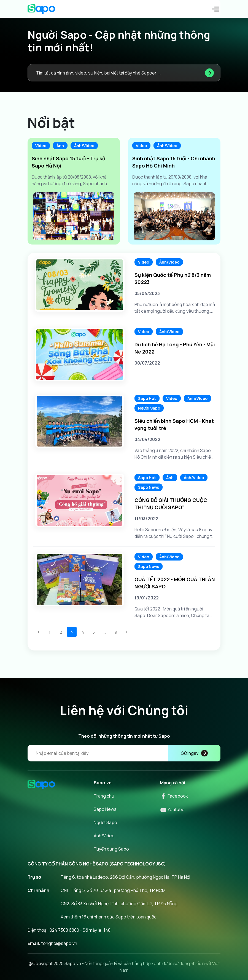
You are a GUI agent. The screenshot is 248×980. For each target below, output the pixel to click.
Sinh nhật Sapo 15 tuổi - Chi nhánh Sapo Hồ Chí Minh (174, 162)
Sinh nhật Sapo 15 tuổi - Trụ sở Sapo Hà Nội (68, 162)
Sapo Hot (147, 398)
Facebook (174, 796)
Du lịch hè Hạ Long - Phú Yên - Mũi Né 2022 (175, 348)
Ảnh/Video (84, 146)
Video (41, 146)
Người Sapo (149, 408)
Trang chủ (104, 796)
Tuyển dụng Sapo (111, 849)
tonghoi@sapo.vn (59, 943)
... (105, 632)
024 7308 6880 (64, 930)
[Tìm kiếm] (209, 73)
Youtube (172, 809)
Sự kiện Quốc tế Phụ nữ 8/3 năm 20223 (173, 278)
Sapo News (149, 487)
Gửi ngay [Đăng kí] (194, 753)
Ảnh (60, 146)
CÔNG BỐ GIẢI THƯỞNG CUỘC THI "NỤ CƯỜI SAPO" (171, 504)
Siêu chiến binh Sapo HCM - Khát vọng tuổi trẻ (174, 424)
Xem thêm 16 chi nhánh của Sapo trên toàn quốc (109, 917)
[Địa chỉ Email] (124, 753)
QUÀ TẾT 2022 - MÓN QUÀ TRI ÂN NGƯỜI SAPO (175, 583)
